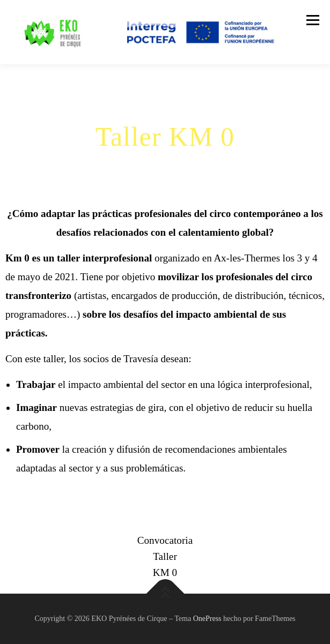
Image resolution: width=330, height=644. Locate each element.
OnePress (207, 619)
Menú (313, 20)
